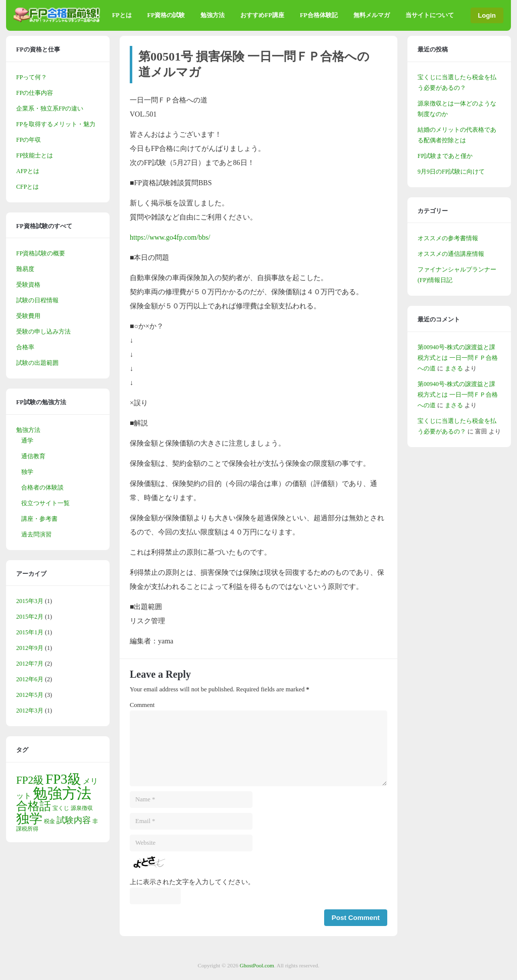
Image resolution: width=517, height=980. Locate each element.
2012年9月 (30, 648)
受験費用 (28, 316)
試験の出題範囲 (37, 363)
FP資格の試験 (166, 15)
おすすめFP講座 (262, 15)
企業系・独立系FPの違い (50, 108)
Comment (142, 705)
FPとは (122, 15)
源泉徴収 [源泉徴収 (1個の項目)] (82, 808)
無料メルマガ (372, 15)
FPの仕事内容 (35, 93)
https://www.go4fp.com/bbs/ (170, 237)
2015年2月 (30, 617)
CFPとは (28, 187)
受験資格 (28, 285)
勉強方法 (213, 15)
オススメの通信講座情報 (451, 254)
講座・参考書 (39, 519)
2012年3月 (30, 711)
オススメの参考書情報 (448, 238)
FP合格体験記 (319, 15)
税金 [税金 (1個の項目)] (49, 821)
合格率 (25, 347)
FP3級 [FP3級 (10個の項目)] (63, 779)
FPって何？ (32, 77)
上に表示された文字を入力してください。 (192, 882)
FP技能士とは (35, 155)
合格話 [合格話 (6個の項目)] (34, 806)
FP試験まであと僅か (445, 156)
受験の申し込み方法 (43, 332)
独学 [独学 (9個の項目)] (29, 819)
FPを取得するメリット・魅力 (56, 124)
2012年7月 (30, 664)
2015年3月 (30, 601)
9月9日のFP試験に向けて (451, 172)
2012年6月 (30, 679)
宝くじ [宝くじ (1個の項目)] (61, 808)
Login (487, 15)
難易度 (25, 269)
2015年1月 (30, 632)
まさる (454, 368)
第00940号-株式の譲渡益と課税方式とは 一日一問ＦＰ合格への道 (458, 358)
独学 (27, 472)
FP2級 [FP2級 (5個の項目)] (30, 780)
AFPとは (28, 171)
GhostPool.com (257, 965)
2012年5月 (30, 695)
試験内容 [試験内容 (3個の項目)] (74, 820)
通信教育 (33, 456)
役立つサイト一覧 (45, 503)
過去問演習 (36, 534)
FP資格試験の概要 (41, 253)
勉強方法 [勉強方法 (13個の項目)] (62, 793)
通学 (27, 441)
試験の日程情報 (37, 300)
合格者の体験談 (42, 487)
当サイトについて (430, 15)
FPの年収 (29, 140)
